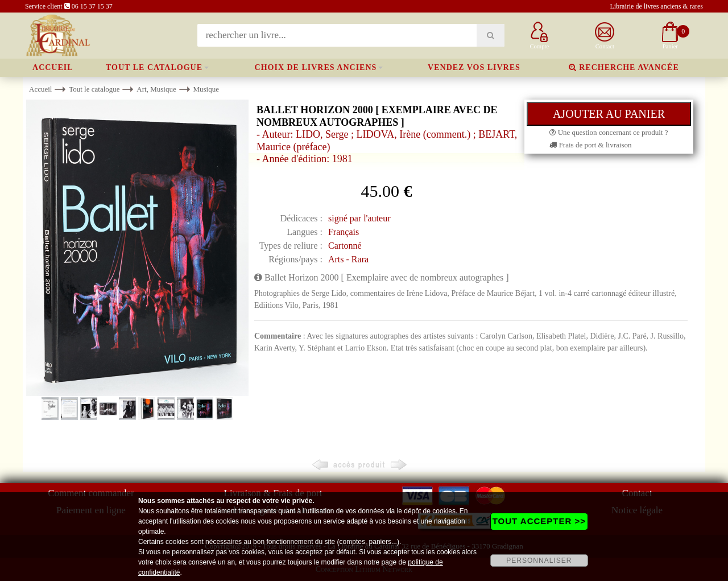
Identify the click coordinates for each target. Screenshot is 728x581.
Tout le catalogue (154, 67)
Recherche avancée (624, 67)
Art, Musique (156, 89)
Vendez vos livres (474, 67)
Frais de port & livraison (590, 145)
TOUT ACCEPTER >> (539, 521)
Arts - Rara (348, 259)
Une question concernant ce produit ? (609, 132)
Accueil (53, 67)
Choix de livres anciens (316, 67)
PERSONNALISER (539, 561)
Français (344, 232)
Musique (206, 89)
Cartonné (345, 246)
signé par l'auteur (359, 218)
